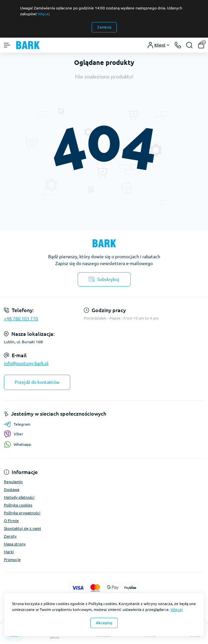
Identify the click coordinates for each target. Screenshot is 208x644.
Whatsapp (18, 444)
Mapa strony (15, 544)
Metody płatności (19, 497)
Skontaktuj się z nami (22, 528)
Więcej (44, 14)
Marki (9, 552)
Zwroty (10, 536)
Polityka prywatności (22, 513)
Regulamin (13, 482)
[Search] (189, 45)
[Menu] (7, 45)
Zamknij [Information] (104, 27)
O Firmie (11, 521)
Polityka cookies (18, 505)
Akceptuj (104, 623)
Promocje (12, 559)
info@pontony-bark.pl (26, 363)
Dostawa (12, 489)
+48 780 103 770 (21, 319)
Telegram (17, 424)
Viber (14, 434)
